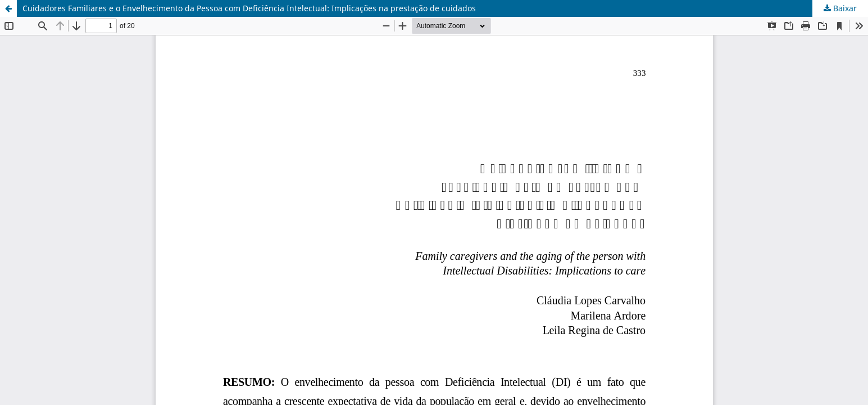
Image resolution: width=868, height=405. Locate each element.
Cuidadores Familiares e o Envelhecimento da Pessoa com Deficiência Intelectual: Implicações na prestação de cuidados (249, 8)
